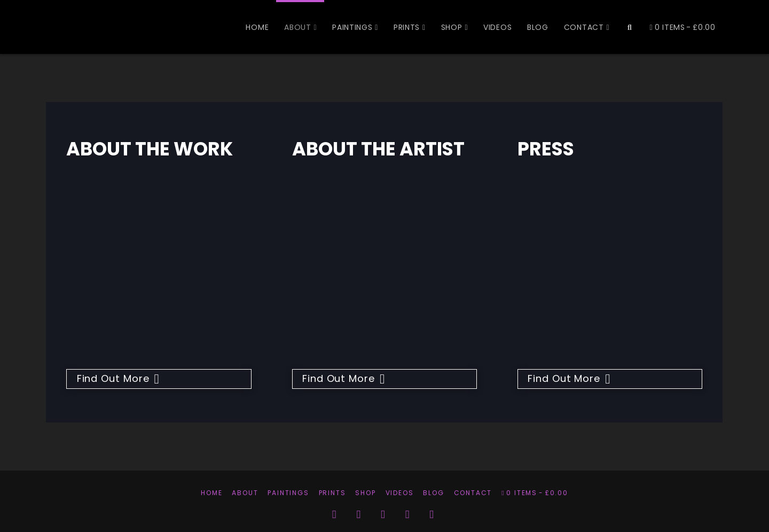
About (245, 493)
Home (211, 493)
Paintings (288, 493)
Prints (332, 493)
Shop (365, 493)
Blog (433, 493)
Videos (400, 493)
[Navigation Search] (629, 27)
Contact (473, 493)
